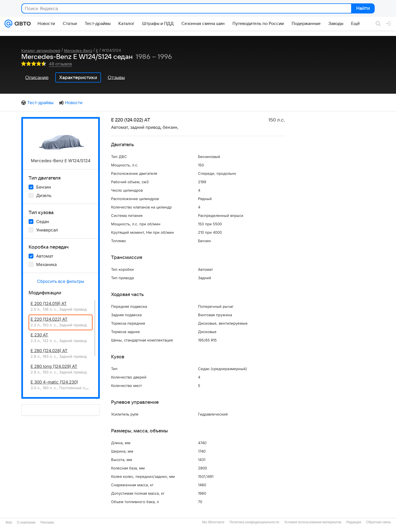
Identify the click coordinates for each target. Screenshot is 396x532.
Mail (9, 522)
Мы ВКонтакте (213, 522)
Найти (362, 9)
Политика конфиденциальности (254, 522)
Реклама (47, 522)
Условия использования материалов (313, 522)
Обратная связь (379, 522)
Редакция (354, 522)
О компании (26, 522)
